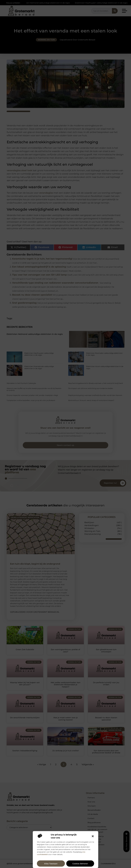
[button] (93, 836)
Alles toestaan (51, 864)
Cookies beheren (80, 864)
